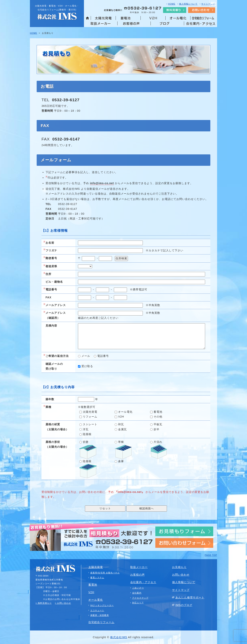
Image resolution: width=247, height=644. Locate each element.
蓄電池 (156, 412)
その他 (156, 417)
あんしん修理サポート (190, 597)
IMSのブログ (184, 605)
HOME (172, 4)
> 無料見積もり (44, 603)
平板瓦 (156, 424)
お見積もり (179, 567)
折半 (155, 429)
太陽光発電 (88, 412)
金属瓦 (121, 429)
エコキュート (97, 610)
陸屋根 (85, 434)
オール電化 (124, 412)
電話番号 (101, 356)
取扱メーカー (139, 567)
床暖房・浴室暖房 (100, 615)
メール (84, 356)
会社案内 (137, 593)
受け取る (85, 366)
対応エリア (138, 603)
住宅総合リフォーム (101, 622)
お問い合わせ (181, 575)
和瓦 (119, 424)
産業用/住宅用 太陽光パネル (105, 573)
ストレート (88, 424)
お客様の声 (137, 575)
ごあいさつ (138, 588)
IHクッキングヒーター (102, 605)
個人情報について (188, 4)
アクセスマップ (140, 598)
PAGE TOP (211, 555)
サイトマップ (208, 4)
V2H (119, 417)
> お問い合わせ (63, 603)
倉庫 (119, 461)
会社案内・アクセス (143, 582)
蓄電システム (97, 578)
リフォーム (88, 417)
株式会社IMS (119, 637)
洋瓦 (84, 429)
